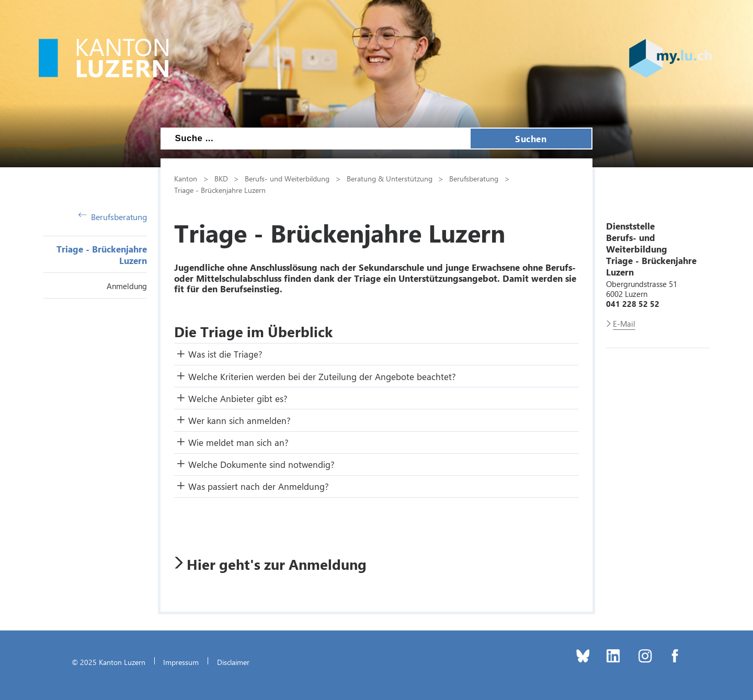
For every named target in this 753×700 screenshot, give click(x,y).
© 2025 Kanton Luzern (109, 662)
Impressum (181, 662)
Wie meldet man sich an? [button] (238, 442)
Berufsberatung (113, 217)
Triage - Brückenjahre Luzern (220, 190)
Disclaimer (233, 662)
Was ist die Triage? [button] (225, 354)
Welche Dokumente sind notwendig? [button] (261, 464)
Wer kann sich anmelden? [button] (239, 420)
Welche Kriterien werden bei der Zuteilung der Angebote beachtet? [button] (322, 376)
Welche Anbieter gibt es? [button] (238, 398)
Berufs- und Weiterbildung (287, 178)
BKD (221, 178)
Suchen (531, 139)
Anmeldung (127, 286)
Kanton (186, 178)
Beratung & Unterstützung (390, 178)
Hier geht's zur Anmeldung (277, 564)
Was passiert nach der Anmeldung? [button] (259, 486)
